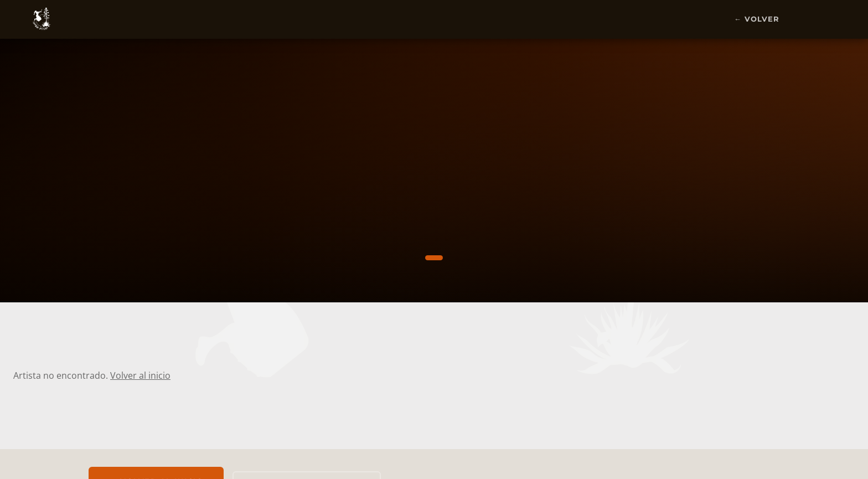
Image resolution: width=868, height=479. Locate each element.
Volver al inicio (140, 375)
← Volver (757, 19)
